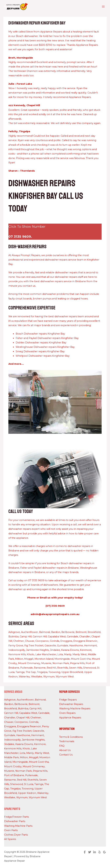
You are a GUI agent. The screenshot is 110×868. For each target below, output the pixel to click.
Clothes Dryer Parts (16, 835)
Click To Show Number (27, 227)
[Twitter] (90, 852)
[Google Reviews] (104, 852)
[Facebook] (85, 852)
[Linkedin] (95, 852)
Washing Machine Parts (18, 826)
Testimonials (67, 741)
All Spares (10, 839)
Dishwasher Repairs (71, 704)
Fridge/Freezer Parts (16, 817)
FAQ (62, 746)
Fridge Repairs (68, 700)
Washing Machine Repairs (75, 709)
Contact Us (66, 755)
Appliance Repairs (70, 718)
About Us (65, 750)
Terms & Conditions (71, 737)
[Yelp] (99, 852)
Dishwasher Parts (15, 821)
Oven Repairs (67, 713)
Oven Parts (11, 830)
